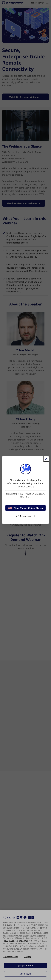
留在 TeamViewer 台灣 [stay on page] (26, 516)
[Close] (46, 459)
